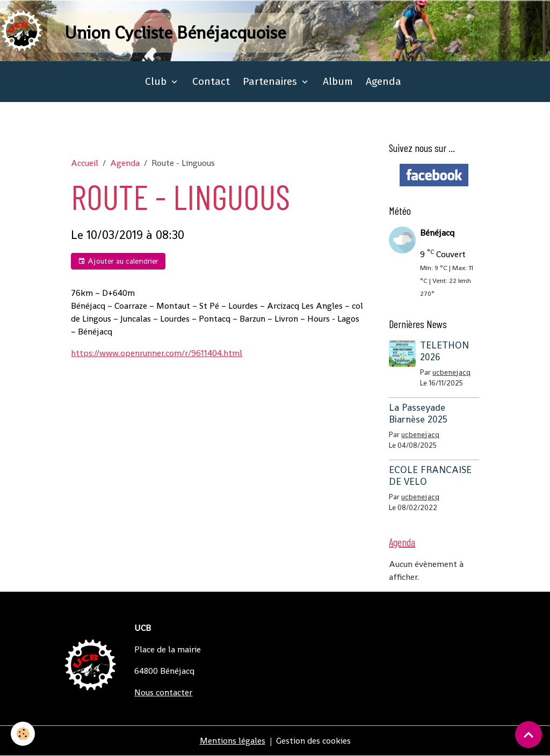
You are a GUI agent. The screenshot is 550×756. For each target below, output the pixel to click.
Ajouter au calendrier (118, 261)
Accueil (85, 163)
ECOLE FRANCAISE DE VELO (430, 475)
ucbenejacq (451, 372)
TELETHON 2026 (444, 351)
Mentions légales (233, 741)
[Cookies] (23, 734)
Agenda (383, 81)
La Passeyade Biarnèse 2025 (418, 413)
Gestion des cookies (313, 741)
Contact (211, 81)
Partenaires (271, 81)
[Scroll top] (529, 735)
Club (157, 81)
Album (338, 81)
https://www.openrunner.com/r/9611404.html (157, 353)
